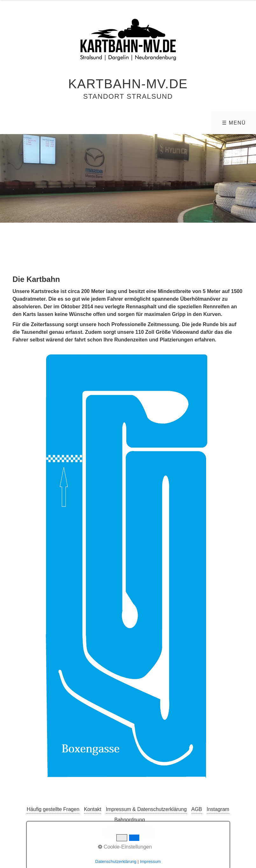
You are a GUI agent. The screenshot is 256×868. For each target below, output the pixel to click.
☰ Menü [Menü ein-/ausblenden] (234, 123)
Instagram (218, 809)
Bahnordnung (129, 820)
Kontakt (93, 809)
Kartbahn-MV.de (128, 84)
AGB (197, 809)
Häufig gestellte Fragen (53, 809)
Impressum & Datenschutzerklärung (146, 809)
